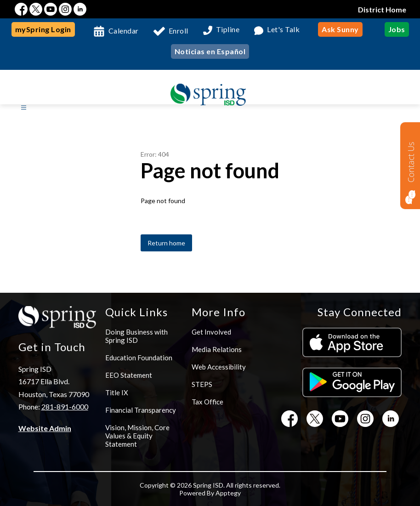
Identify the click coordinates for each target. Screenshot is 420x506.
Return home (166, 243)
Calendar (124, 31)
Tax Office (207, 402)
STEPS (202, 384)
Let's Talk (283, 30)
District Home (382, 9)
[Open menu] (24, 108)
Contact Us (411, 162)
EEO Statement (129, 375)
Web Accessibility (219, 367)
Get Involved (211, 332)
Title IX (117, 392)
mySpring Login (43, 29)
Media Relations (217, 349)
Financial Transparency (141, 410)
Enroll (179, 31)
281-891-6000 (65, 407)
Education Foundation (139, 358)
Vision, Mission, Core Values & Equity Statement (137, 436)
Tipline (228, 30)
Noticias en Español (210, 51)
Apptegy (228, 493)
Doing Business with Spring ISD (136, 336)
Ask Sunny (340, 29)
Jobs (397, 29)
